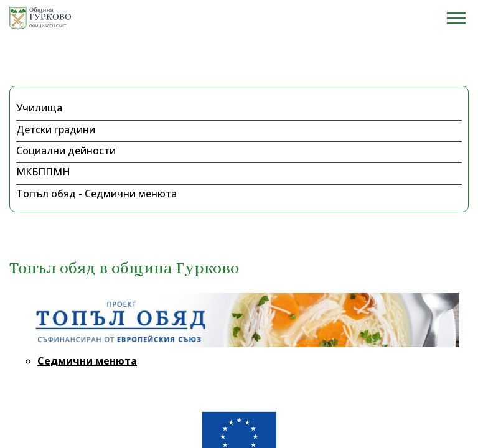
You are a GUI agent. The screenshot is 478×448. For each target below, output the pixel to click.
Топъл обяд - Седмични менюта (96, 194)
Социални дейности (66, 151)
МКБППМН (43, 172)
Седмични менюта (87, 361)
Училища (39, 108)
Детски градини (56, 129)
